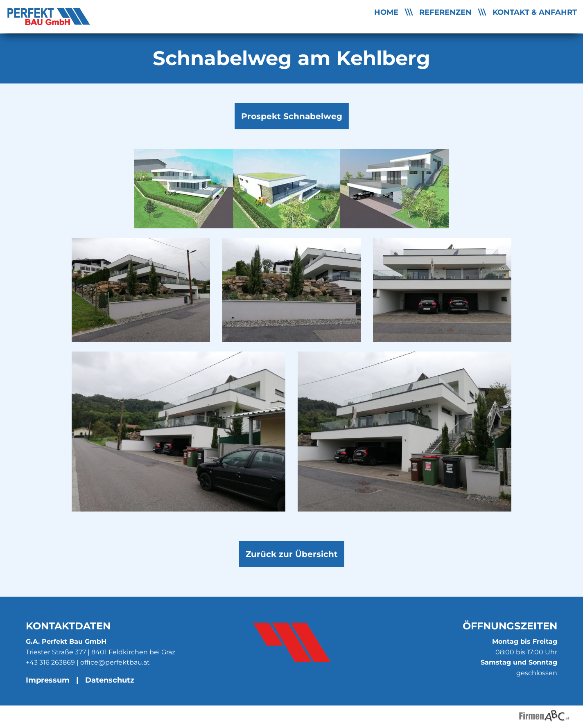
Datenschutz (110, 680)
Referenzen (445, 12)
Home (386, 12)
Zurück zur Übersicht (292, 554)
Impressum (48, 680)
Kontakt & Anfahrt (535, 12)
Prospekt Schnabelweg (292, 119)
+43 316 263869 (50, 662)
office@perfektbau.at (115, 662)
